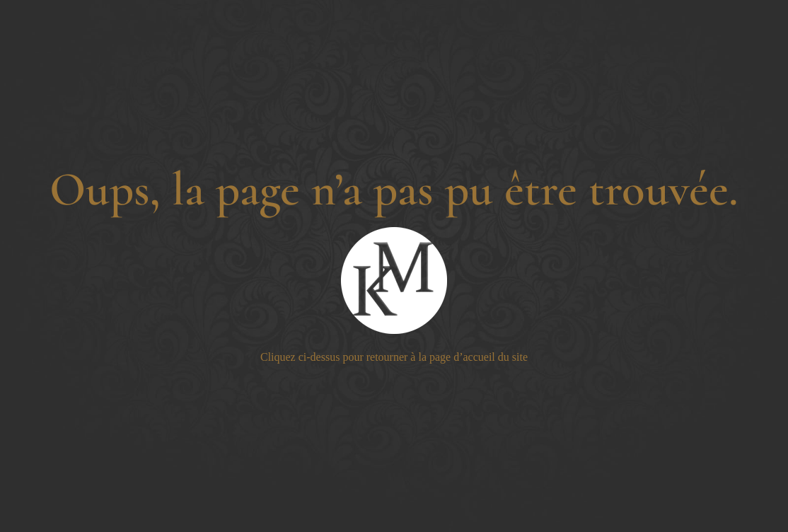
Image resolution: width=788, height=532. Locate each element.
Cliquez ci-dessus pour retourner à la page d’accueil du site (394, 357)
